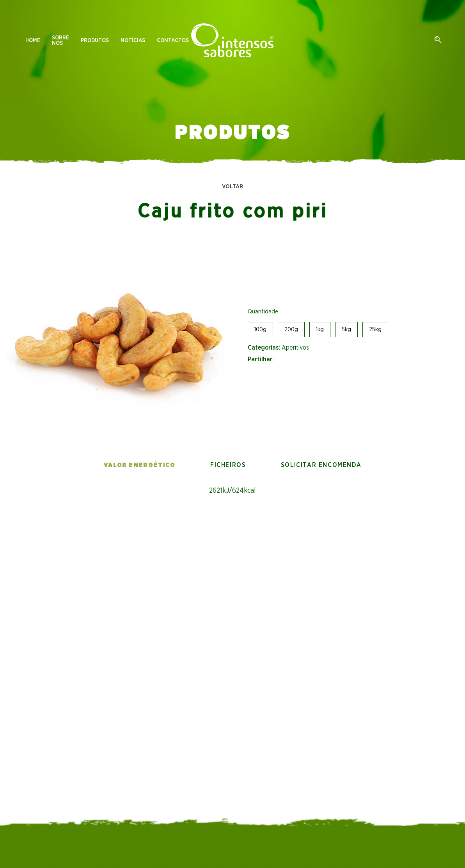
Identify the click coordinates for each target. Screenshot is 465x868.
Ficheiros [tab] (228, 465)
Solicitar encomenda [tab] (321, 465)
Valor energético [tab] (140, 465)
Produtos (95, 41)
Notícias (133, 41)
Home (33, 41)
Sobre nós (60, 41)
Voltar (232, 187)
